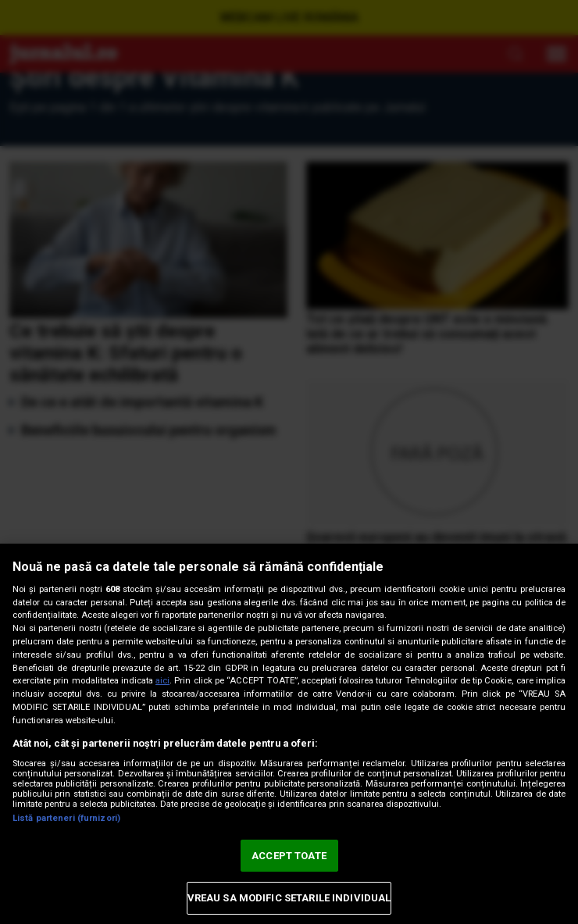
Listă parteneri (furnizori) (66, 818)
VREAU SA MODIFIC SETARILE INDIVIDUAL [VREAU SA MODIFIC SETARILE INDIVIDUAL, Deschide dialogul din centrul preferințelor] (289, 898)
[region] (289, 734)
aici (162, 681)
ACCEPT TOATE (289, 856)
